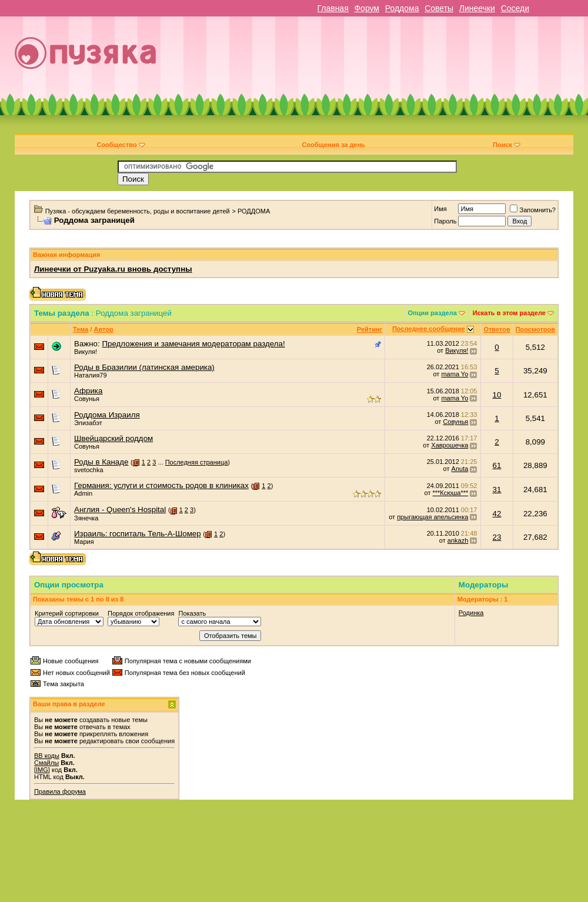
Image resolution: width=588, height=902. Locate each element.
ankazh (458, 540)
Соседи (515, 8)
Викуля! (86, 352)
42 (497, 514)
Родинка (471, 613)
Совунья (87, 399)
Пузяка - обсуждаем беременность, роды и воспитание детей (138, 211)
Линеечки (477, 8)
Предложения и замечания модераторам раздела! (193, 344)
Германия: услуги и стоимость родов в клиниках (161, 485)
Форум (367, 8)
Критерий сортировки (67, 613)
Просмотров (535, 329)
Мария (84, 542)
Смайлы (46, 763)
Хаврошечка (450, 445)
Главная (333, 8)
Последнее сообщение (429, 329)
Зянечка (86, 518)
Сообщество (121, 145)
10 (497, 395)
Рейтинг (370, 329)
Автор (103, 329)
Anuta (460, 469)
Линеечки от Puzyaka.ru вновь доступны (113, 269)
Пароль (445, 221)
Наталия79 (91, 375)
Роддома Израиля (107, 415)
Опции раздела (432, 313)
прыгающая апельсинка (432, 517)
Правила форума (60, 791)
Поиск (507, 145)
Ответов (497, 329)
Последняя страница (197, 462)
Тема (81, 329)
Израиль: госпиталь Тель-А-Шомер (138, 534)
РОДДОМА (254, 211)
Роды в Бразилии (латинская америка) (144, 367)
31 (497, 490)
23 (497, 537)
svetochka (89, 470)
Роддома (402, 8)
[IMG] (42, 770)
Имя (440, 209)
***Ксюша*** (451, 493)
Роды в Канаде (101, 462)
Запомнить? (533, 210)
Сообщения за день (333, 145)
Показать (192, 613)
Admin (83, 493)
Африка (88, 391)
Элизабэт (88, 423)
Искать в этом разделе (509, 313)
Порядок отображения (141, 613)
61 (497, 465)
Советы (439, 8)
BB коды (47, 756)
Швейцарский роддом (113, 438)
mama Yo (455, 374)
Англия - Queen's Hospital (120, 510)
